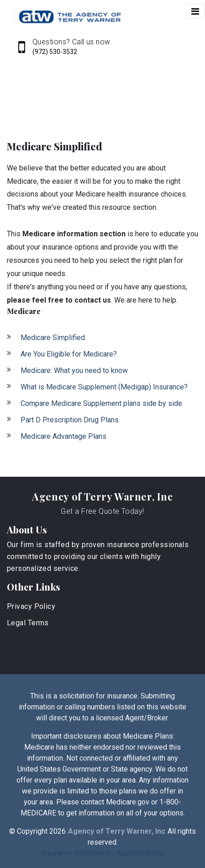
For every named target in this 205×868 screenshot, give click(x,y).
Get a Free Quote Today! (102, 511)
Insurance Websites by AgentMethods (102, 853)
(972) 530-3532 (55, 52)
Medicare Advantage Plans (63, 436)
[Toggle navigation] (195, 11)
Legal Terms (28, 623)
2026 (58, 831)
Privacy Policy (31, 606)
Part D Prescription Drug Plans (70, 420)
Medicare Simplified (53, 338)
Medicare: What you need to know (74, 370)
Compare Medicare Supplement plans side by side (101, 403)
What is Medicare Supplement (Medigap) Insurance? (104, 387)
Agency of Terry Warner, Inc (102, 496)
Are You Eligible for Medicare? (69, 354)
